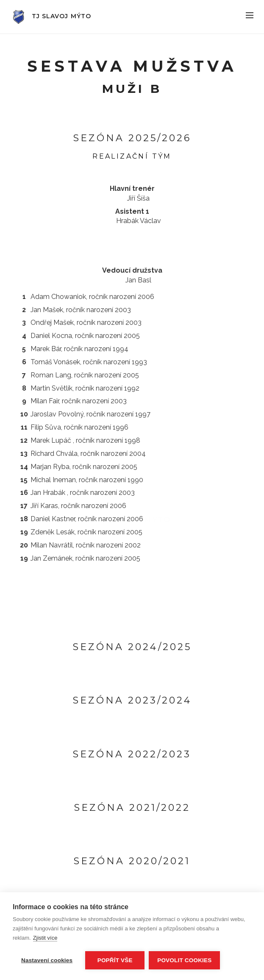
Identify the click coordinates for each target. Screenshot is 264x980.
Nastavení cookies (47, 960)
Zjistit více (45, 938)
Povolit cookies (184, 960)
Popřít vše (115, 960)
